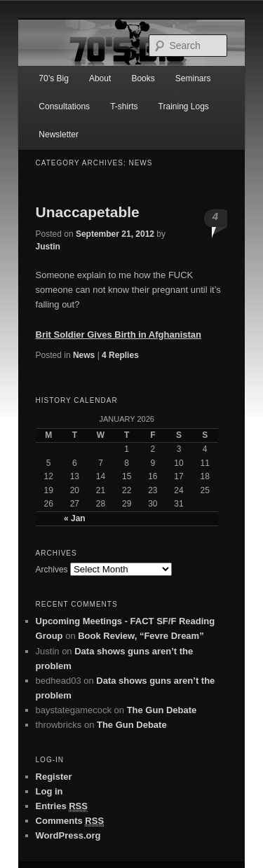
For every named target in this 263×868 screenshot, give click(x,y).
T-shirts (124, 106)
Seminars (193, 78)
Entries (62, 806)
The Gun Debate (162, 710)
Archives (52, 570)
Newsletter (59, 135)
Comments (70, 821)
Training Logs (184, 106)
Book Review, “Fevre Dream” (141, 636)
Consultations (64, 106)
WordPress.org (68, 835)
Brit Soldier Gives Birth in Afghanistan (119, 335)
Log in (49, 791)
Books (143, 78)
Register (54, 777)
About (100, 78)
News (84, 355)
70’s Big (53, 78)
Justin (48, 247)
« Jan (75, 518)
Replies (120, 355)
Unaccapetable (88, 212)
